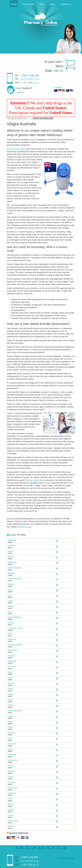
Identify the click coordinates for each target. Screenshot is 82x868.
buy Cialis (33, 480)
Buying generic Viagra (16, 149)
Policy (52, 4)
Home (14, 4)
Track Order (28, 4)
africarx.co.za (25, 527)
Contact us (66, 4)
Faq (42, 4)
